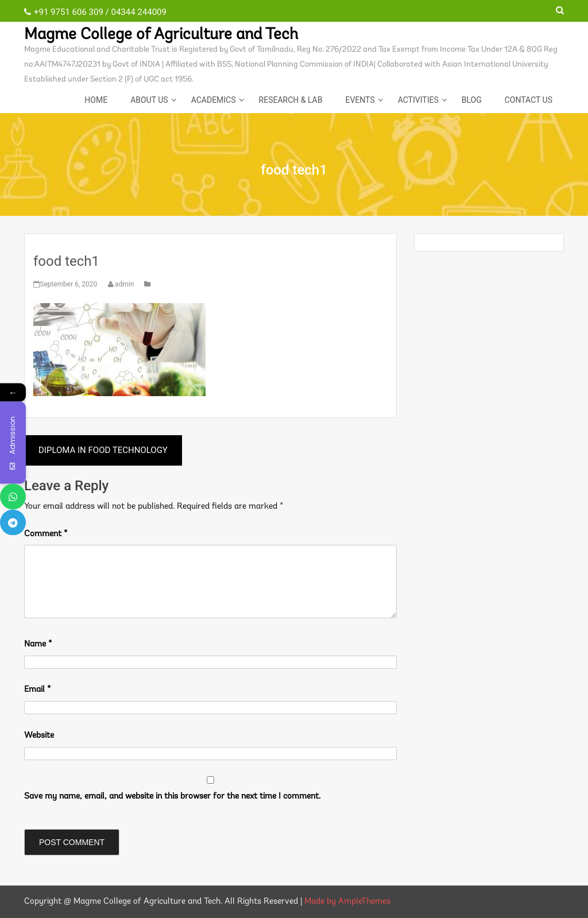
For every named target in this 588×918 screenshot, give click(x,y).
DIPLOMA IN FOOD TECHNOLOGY (103, 450)
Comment (46, 534)
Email (38, 690)
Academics (214, 100)
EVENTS (360, 100)
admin (122, 284)
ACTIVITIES (418, 100)
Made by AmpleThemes (347, 902)
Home (96, 100)
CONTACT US (529, 100)
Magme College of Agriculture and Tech (161, 35)
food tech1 (66, 261)
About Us (149, 100)
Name (38, 644)
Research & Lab (291, 100)
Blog (472, 100)
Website (39, 736)
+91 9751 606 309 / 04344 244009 (95, 12)
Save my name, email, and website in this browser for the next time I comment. (172, 797)
